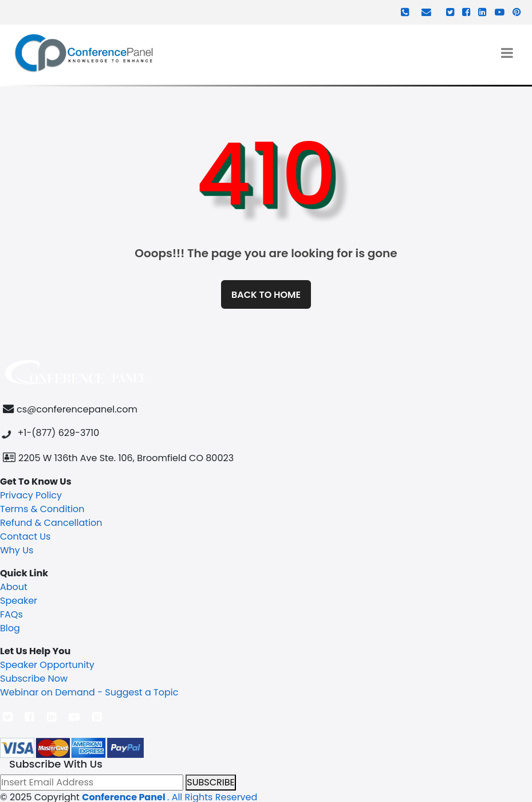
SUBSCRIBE (210, 782)
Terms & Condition (42, 509)
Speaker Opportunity (47, 665)
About (14, 587)
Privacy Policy (31, 495)
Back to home (266, 295)
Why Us (17, 550)
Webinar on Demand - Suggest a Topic (89, 692)
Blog (10, 628)
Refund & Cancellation (51, 523)
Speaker (19, 601)
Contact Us (25, 536)
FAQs (11, 614)
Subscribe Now (34, 679)
